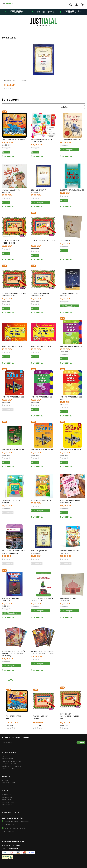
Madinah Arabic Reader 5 (13, 450)
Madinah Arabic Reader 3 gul (71, 398)
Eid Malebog (65, 241)
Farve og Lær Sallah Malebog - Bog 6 (40, 295)
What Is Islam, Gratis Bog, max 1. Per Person (13, 552)
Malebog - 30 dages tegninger (69, 600)
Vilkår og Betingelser (11, 766)
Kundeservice (8, 759)
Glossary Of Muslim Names (72, 190)
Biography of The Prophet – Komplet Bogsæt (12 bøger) (43, 652)
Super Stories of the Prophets (69, 552)
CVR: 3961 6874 (10, 832)
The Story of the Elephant (14, 139)
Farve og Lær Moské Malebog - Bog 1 (11, 242)
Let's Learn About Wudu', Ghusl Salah (42, 600)
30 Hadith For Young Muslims (11, 501)
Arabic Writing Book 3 (12, 346)
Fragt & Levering (9, 764)
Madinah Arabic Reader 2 (71, 346)
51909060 (9, 825)
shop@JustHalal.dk (15, 828)
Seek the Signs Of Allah (41, 500)
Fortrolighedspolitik (11, 761)
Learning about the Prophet (69, 295)
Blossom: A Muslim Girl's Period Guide (71, 501)
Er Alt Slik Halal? (9, 783)
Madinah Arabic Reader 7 (71, 450)
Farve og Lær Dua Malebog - (43, 242)
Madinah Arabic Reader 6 (42, 450)
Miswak (5, 780)
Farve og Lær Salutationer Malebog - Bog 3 (14, 295)
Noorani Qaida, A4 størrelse (16, 81)
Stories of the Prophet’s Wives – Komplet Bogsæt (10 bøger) (13, 653)
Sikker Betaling (8, 769)
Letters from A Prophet (71, 139)
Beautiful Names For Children (11, 600)
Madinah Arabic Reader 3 (13, 397)
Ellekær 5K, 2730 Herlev (17, 821)
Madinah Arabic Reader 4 (42, 397)
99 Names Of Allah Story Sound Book (42, 141)
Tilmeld (81, 742)
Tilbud (9, 680)
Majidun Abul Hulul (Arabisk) (11, 191)
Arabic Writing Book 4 (41, 346)
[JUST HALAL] (43, 22)
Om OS (4, 756)
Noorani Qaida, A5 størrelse (39, 552)
